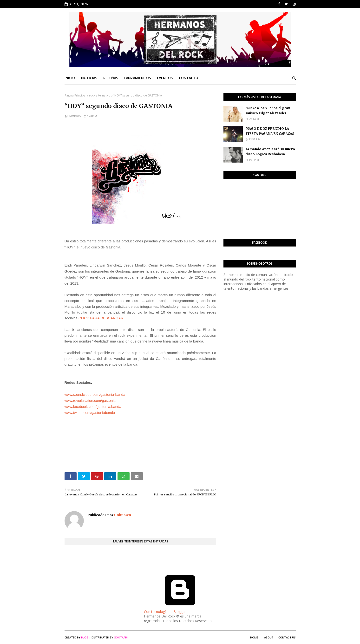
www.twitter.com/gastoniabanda (90, 413)
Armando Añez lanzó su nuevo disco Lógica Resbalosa (270, 152)
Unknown (74, 116)
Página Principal (75, 95)
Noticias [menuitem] (89, 78)
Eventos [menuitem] (165, 78)
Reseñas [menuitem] (111, 78)
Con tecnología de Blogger (180, 609)
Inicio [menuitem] (70, 78)
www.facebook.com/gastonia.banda (93, 407)
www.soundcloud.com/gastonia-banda (95, 394)
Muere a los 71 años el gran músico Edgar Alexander (268, 111)
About (269, 637)
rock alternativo (100, 95)
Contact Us (287, 637)
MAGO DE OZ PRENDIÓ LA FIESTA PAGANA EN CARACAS (270, 131)
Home (254, 637)
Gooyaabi (121, 637)
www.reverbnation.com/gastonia (90, 401)
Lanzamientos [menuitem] (137, 78)
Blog (85, 637)
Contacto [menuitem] (189, 78)
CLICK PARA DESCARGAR (101, 318)
